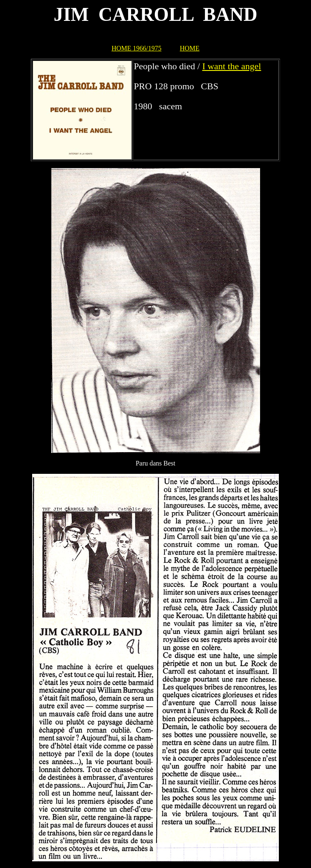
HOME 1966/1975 (137, 48)
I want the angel (231, 66)
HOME (190, 48)
